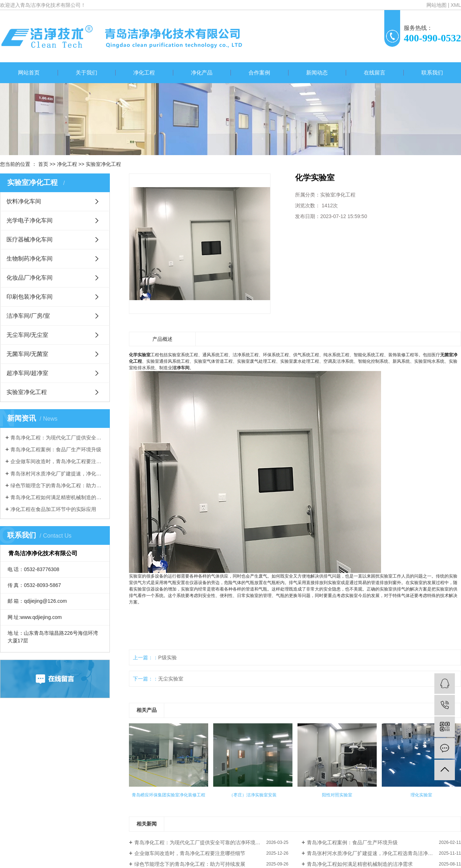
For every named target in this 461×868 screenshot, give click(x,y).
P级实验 (167, 657)
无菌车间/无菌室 (27, 354)
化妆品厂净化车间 (30, 278)
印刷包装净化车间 (30, 297)
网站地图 (437, 5)
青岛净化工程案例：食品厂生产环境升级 (56, 449)
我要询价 (317, 239)
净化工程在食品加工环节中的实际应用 (53, 509)
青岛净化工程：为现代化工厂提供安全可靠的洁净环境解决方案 (57, 438)
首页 (43, 164)
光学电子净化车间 (30, 220)
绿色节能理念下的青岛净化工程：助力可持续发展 (57, 485)
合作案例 (259, 73)
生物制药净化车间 (30, 259)
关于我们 (86, 73)
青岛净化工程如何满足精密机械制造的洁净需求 (57, 497)
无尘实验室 (171, 679)
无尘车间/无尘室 (27, 335)
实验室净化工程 (103, 164)
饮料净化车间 (24, 201)
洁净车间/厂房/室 (28, 316)
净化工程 (144, 73)
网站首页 (29, 73)
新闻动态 (317, 73)
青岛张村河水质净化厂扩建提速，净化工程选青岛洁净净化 (57, 474)
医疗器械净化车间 (30, 239)
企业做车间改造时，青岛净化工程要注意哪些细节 (57, 461)
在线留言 (375, 73)
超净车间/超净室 (27, 373)
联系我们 (432, 73)
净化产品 (202, 73)
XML (456, 5)
